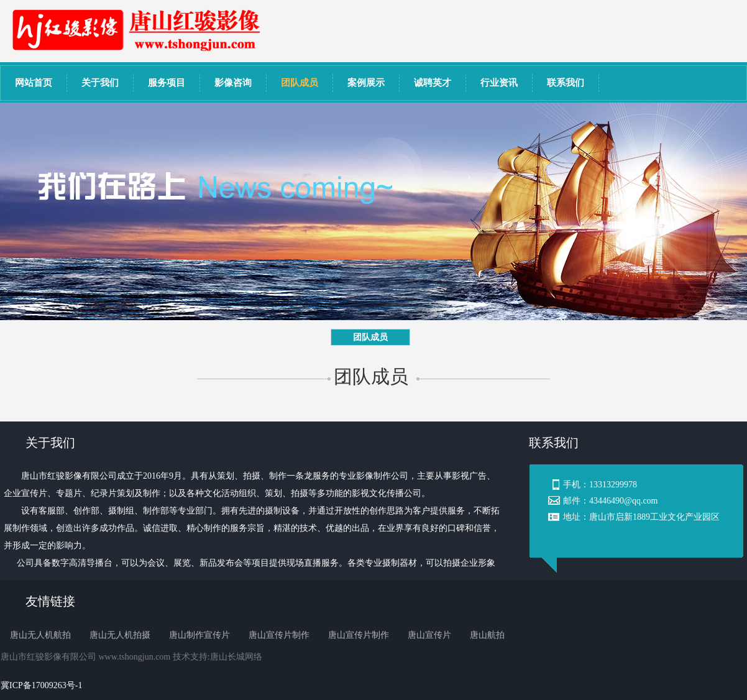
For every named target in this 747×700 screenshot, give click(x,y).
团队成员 (300, 83)
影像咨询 (233, 83)
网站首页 (34, 83)
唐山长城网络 (236, 657)
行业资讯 (499, 83)
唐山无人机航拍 (40, 635)
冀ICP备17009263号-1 (41, 685)
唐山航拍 (487, 635)
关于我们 (100, 83)
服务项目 (167, 83)
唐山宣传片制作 (279, 635)
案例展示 (366, 83)
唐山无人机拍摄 (120, 635)
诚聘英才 (433, 83)
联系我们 (566, 83)
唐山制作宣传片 (199, 635)
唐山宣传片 (429, 635)
